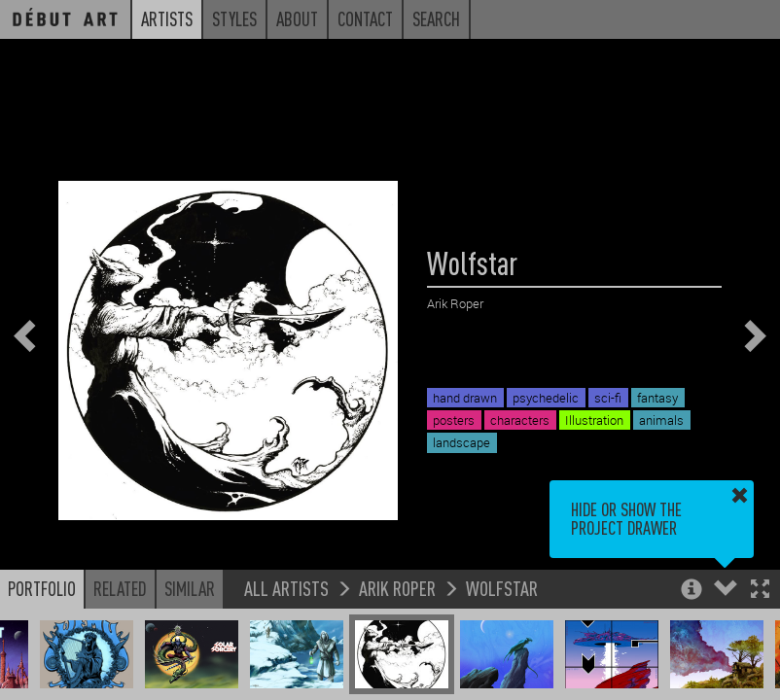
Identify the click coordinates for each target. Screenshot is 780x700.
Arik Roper (397, 588)
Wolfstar (502, 588)
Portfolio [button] (42, 588)
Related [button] (120, 588)
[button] (760, 591)
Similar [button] (190, 588)
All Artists (286, 588)
